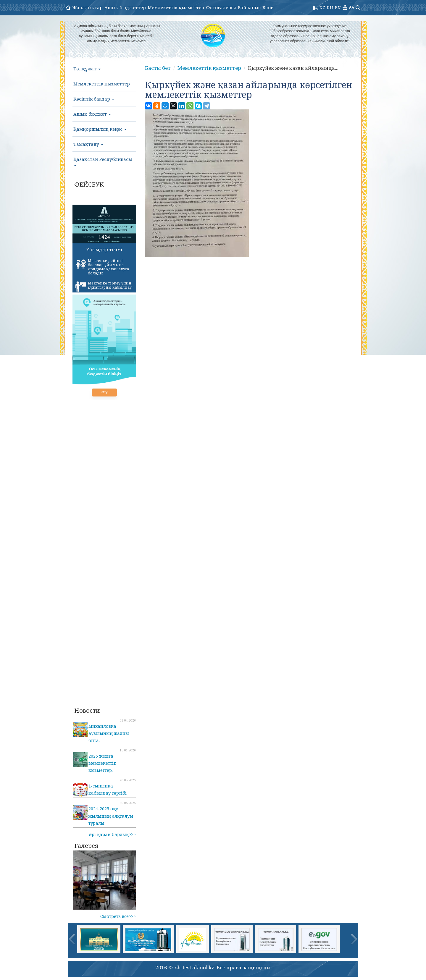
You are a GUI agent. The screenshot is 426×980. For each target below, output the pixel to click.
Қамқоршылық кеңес (100, 129)
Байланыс (249, 7)
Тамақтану (88, 144)
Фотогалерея (221, 7)
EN (338, 7)
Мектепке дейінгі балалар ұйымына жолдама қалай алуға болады (102, 267)
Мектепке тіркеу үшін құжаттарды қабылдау (104, 286)
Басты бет (158, 68)
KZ (322, 7)
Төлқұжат (87, 69)
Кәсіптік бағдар (94, 99)
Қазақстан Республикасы (103, 161)
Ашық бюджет (92, 114)
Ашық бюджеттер (125, 7)
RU (330, 7)
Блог (268, 7)
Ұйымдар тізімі (104, 249)
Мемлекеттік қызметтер (176, 7)
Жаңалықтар (87, 7)
